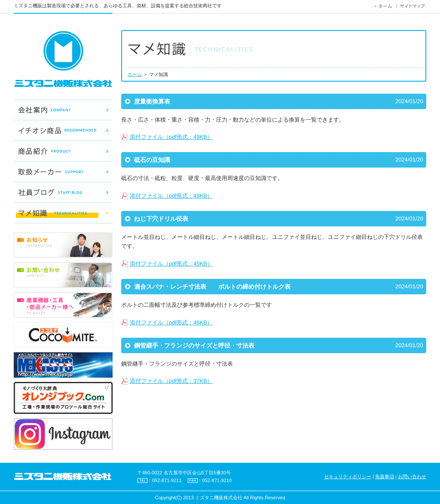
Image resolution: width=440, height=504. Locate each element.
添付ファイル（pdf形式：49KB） (171, 137)
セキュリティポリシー (348, 477)
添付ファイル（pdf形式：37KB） (171, 381)
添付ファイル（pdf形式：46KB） (171, 322)
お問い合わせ (412, 477)
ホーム (385, 6)
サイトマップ (411, 6)
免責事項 (385, 477)
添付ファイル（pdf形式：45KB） (171, 264)
